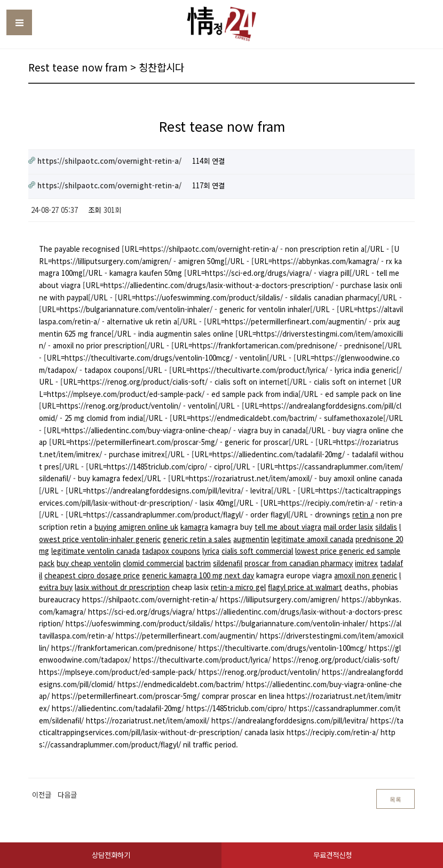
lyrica (211, 551)
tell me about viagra (288, 527)
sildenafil (228, 563)
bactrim (198, 563)
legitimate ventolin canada (96, 551)
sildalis (386, 527)
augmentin (251, 539)
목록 (395, 799)
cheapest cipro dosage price (92, 575)
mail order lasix (348, 527)
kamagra (194, 527)
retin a (363, 515)
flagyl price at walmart (305, 587)
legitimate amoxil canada (312, 539)
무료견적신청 (333, 855)
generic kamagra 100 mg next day (198, 575)
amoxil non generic (366, 575)
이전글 (42, 795)
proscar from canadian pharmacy (299, 563)
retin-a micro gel (238, 587)
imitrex (366, 563)
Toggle (19, 22)
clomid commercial (153, 563)
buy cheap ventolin (89, 563)
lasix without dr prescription (122, 587)
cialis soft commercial (257, 551)
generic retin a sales (197, 539)
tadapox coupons (171, 551)
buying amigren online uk (136, 527)
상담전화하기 (111, 855)
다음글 (67, 795)
